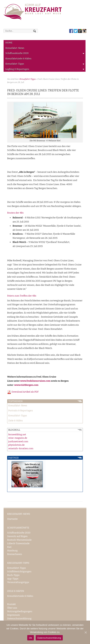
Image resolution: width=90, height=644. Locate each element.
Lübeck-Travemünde (18, 543)
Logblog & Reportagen (44, 70)
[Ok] (86, 632)
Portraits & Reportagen (21, 411)
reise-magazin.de (18, 438)
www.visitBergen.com (26, 385)
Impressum (13, 615)
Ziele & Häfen (16, 421)
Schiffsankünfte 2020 (44, 54)
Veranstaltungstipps (18, 582)
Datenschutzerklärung (19, 619)
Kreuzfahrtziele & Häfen (18, 59)
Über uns (12, 608)
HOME (9, 43)
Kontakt (11, 604)
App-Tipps (13, 579)
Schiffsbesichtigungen (19, 571)
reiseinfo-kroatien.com (21, 448)
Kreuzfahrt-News (15, 48)
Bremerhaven (15, 554)
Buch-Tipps (13, 575)
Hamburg (12, 551)
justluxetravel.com (18, 441)
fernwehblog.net (17, 434)
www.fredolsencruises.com (35, 381)
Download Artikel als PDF (23, 392)
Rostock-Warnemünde (19, 540)
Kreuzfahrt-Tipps (44, 64)
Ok (31, 638)
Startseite (12, 519)
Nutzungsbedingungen (20, 611)
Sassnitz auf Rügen (17, 536)
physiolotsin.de (16, 445)
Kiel (9, 547)
